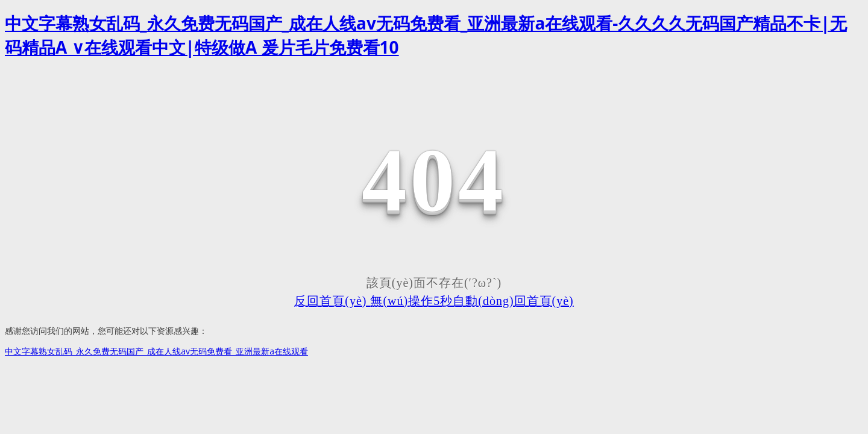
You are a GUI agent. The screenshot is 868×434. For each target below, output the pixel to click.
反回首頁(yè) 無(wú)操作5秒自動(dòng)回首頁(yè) (434, 301)
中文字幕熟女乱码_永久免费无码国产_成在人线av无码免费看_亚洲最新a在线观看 (156, 351)
